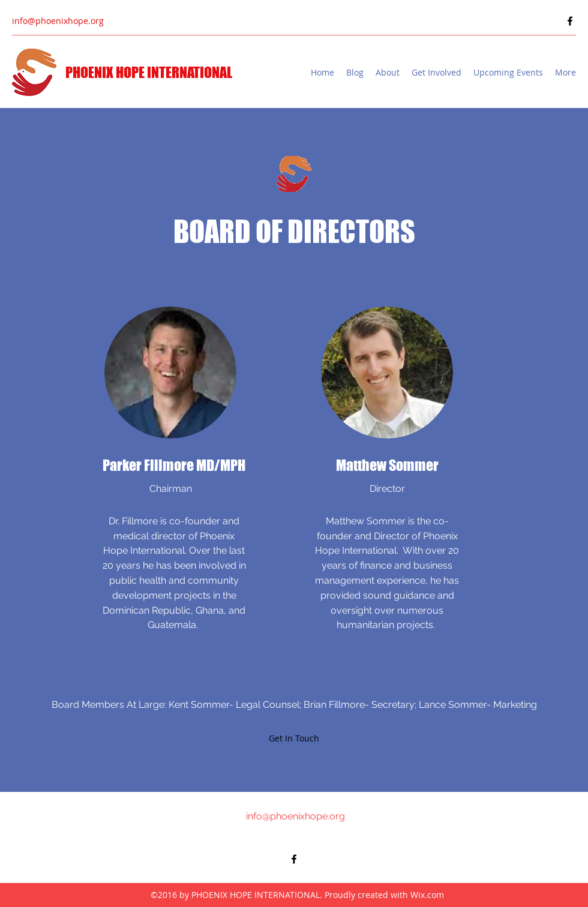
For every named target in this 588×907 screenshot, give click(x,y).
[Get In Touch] (294, 738)
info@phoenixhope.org (58, 21)
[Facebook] (570, 21)
